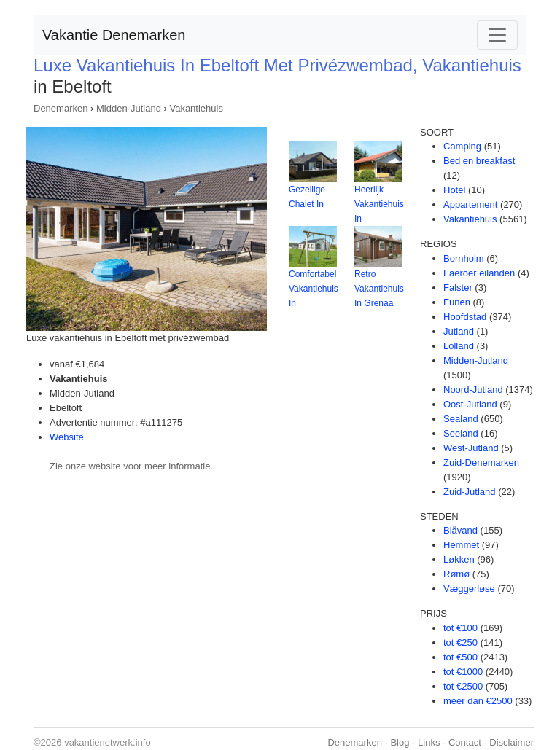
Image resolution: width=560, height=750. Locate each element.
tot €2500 (463, 686)
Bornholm (464, 258)
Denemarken (61, 108)
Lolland (459, 346)
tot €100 (460, 628)
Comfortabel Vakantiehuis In (314, 289)
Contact (465, 742)
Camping (462, 146)
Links (429, 742)
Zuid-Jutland (470, 492)
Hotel (454, 190)
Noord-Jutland (473, 390)
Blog (400, 742)
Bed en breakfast (479, 161)
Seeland (461, 433)
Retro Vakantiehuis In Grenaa (379, 289)
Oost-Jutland (470, 404)
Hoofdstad (465, 317)
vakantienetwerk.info (108, 742)
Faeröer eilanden (479, 273)
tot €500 (460, 657)
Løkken (459, 559)
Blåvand (460, 530)
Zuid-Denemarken (481, 462)
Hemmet (461, 545)
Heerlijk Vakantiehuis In (379, 204)
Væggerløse (469, 589)
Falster (458, 288)
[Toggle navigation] (497, 35)
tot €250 (460, 642)
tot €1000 (463, 672)
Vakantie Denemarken (114, 35)
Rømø (456, 574)
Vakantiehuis (196, 108)
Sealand (461, 419)
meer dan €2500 (478, 701)
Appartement (470, 204)
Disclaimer (512, 742)
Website (67, 437)
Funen (457, 302)
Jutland (459, 331)
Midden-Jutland (129, 108)
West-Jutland (471, 448)
